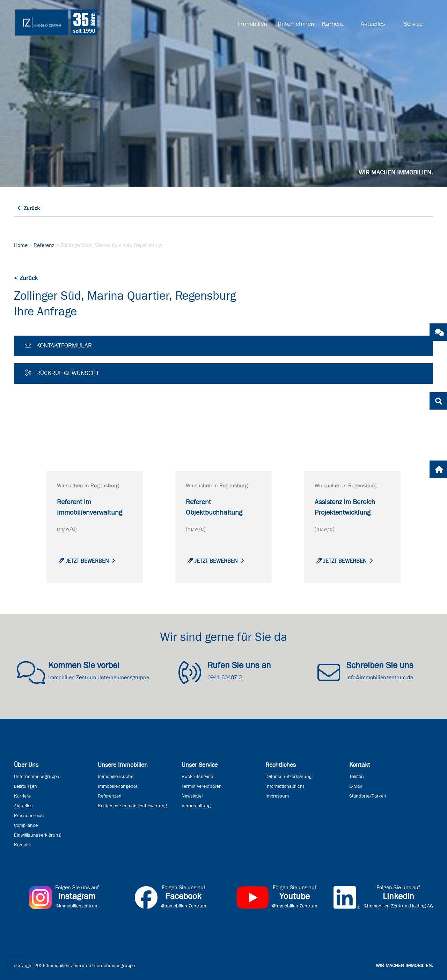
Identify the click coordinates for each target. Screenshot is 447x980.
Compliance (26, 825)
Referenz (44, 245)
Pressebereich (29, 816)
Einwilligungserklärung (37, 835)
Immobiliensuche (116, 777)
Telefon (357, 777)
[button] (15, 965)
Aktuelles (373, 24)
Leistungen (25, 786)
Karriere (333, 24)
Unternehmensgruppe (36, 777)
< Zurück (26, 278)
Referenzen (110, 796)
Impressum (277, 796)
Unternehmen (295, 24)
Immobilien (252, 24)
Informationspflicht (285, 786)
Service (413, 24)
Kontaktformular (58, 345)
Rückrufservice (197, 777)
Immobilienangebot (118, 786)
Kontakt (22, 845)
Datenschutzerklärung (288, 777)
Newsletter (192, 796)
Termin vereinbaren (202, 786)
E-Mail (356, 786)
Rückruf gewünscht (62, 373)
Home (21, 245)
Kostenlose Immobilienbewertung (132, 806)
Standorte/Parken (368, 796)
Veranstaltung (196, 806)
